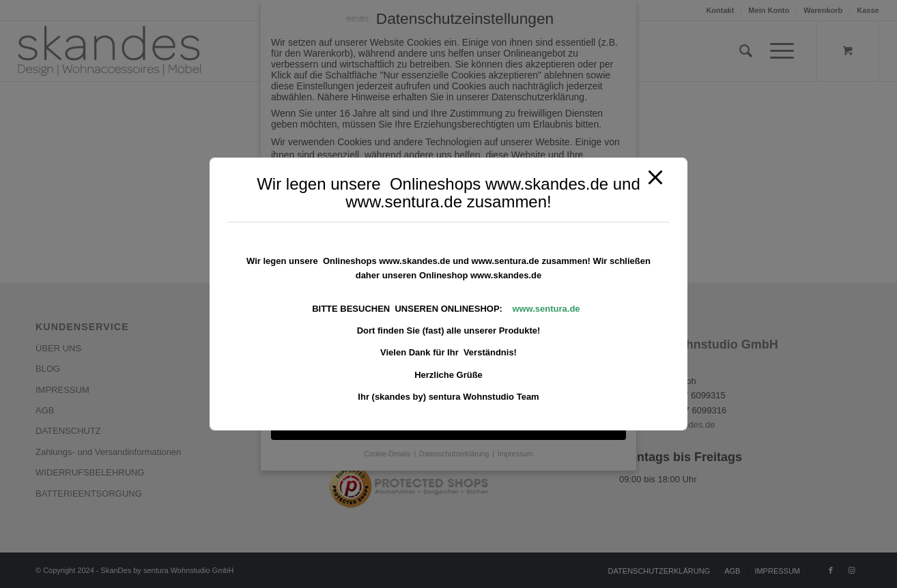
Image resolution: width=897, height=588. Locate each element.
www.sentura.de (546, 309)
